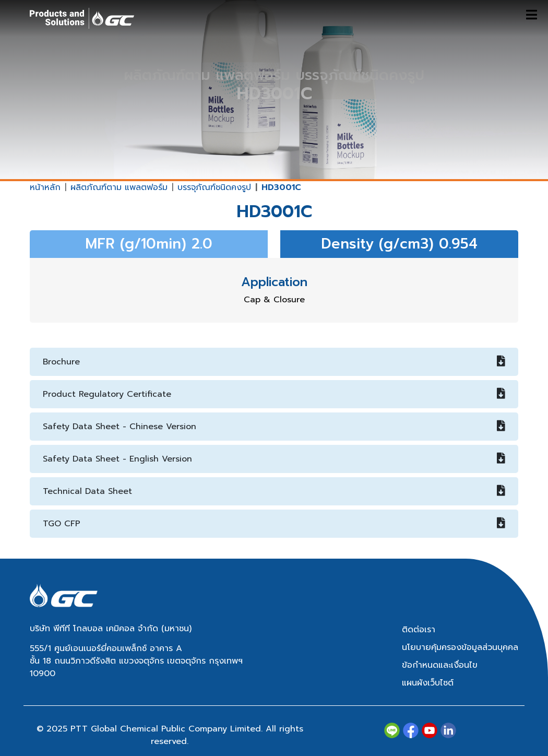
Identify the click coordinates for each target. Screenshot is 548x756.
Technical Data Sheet (274, 491)
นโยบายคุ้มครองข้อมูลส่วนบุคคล (460, 647)
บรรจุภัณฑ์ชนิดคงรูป (214, 187)
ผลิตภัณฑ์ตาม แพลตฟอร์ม (119, 187)
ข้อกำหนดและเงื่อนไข (440, 665)
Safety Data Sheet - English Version (274, 459)
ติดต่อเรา (419, 630)
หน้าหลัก (45, 187)
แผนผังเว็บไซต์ (428, 683)
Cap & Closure (274, 300)
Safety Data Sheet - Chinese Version (274, 427)
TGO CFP (274, 524)
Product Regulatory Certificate (274, 394)
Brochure (274, 362)
